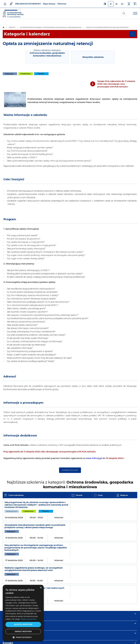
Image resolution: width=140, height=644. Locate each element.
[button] (23, 637)
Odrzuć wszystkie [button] (23, 631)
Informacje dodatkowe (20, 435)
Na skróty (9, 583)
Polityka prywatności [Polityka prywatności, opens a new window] (28, 619)
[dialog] (23, 613)
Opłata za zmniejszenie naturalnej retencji (48, 44)
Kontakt (8, 612)
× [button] (41, 588)
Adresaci (10, 376)
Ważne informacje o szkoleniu (25, 115)
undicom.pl (131, 641)
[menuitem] (49, 641)
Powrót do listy (70, 470)
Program (10, 219)
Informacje (10, 593)
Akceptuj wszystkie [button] (23, 624)
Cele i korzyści (14, 179)
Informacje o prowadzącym (23, 403)
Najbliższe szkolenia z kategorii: (70, 484)
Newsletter (10, 602)
